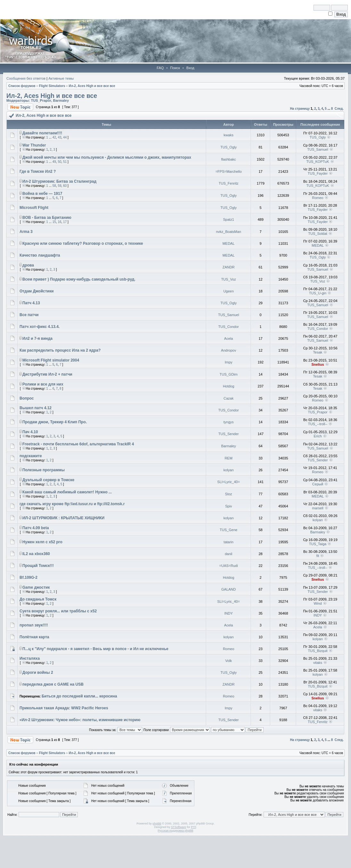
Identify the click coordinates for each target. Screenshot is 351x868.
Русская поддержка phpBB (176, 831)
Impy (229, 362)
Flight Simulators (52, 86)
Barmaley (61, 100)
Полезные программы (44, 470)
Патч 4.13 (31, 303)
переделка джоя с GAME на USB (53, 684)
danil (229, 554)
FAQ (160, 68)
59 (59, 186)
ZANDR (229, 267)
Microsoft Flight (34, 208)
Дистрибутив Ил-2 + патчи (47, 374)
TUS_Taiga (318, 544)
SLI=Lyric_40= (229, 482)
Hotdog (229, 386)
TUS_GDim (229, 374)
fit (318, 556)
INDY (228, 613)
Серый (318, 484)
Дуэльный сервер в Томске (49, 480)
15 (54, 222)
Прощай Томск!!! (38, 566)
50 (59, 162)
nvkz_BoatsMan (228, 232)
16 (59, 222)
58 (54, 186)
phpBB (157, 824)
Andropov (229, 350)
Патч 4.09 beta (36, 528)
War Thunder (34, 145)
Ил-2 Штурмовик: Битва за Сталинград (59, 181)
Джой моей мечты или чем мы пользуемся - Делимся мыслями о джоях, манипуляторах (107, 157)
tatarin (229, 542)
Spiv (229, 506)
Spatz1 (229, 219)
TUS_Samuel (318, 149)
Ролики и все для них (43, 384)
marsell (318, 508)
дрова (28, 265)
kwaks (229, 135)
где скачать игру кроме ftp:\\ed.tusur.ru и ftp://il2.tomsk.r (72, 504)
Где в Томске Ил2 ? (38, 171)
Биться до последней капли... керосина (79, 696)
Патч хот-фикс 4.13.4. (40, 327)
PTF (193, 827)
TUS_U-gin (318, 293)
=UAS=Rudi (229, 566)
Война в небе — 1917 (42, 194)
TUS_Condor (229, 327)
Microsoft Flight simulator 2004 (51, 360)
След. (339, 109)
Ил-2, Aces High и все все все (92, 86)
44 (65, 137)
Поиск (175, 68)
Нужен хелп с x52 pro (42, 542)
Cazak (229, 398)
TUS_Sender (229, 434)
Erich (318, 436)
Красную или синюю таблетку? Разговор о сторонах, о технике (83, 243)
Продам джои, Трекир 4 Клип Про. (55, 422)
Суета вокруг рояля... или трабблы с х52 (58, 611)
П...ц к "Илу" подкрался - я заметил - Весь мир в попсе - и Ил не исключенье (95, 649)
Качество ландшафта (40, 255)
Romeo (318, 198)
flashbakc (228, 159)
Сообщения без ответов (26, 78)
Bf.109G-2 (29, 577)
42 (54, 137)
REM (228, 458)
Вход (190, 68)
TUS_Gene (229, 530)
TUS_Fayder (318, 173)
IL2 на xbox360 (36, 554)
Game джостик (36, 587)
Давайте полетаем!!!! (42, 133)
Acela (229, 338)
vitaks (318, 663)
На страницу (300, 109)
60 (65, 186)
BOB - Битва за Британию (47, 218)
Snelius (318, 364)
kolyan (229, 470)
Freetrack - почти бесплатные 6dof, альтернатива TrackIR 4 (78, 444)
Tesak (318, 352)
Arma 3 (26, 232)
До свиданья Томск (38, 599)
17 (65, 222)
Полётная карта (34, 637)
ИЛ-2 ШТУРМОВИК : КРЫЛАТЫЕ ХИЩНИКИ (63, 518)
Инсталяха (30, 658)
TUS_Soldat (318, 234)
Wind (318, 603)
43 (59, 137)
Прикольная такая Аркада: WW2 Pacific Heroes (64, 708)
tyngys (229, 422)
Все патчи (29, 315)
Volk (229, 661)
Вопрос (27, 398)
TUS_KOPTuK (318, 162)
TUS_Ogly (318, 137)
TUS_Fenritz (229, 183)
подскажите (31, 456)
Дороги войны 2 (38, 673)
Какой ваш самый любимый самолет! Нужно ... (67, 492)
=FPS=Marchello (229, 171)
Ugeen (228, 291)
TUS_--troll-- (318, 424)
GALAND (229, 589)
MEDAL (229, 243)
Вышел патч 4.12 (36, 408)
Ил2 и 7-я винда (37, 338)
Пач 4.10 (30, 432)
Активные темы (61, 78)
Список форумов (22, 86)
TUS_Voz (228, 279)
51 (65, 162)
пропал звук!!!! (34, 625)
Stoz (229, 494)
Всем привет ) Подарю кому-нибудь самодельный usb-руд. (79, 279)
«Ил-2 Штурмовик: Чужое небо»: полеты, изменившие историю (80, 720)
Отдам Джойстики (37, 291)
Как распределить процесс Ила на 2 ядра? (60, 350)
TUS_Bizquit (318, 651)
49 (54, 162)
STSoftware (179, 827)
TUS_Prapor (41, 100)
